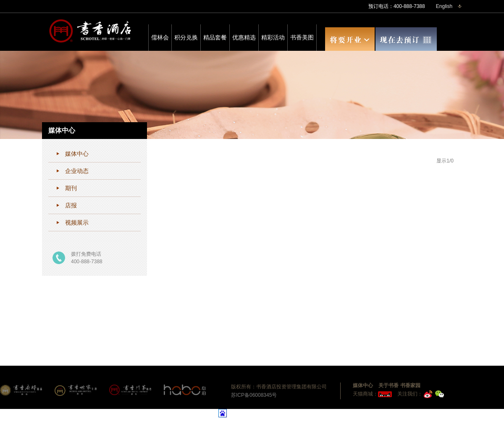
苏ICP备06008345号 (254, 395)
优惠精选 (244, 37)
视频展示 (77, 223)
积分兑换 (186, 37)
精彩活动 (273, 37)
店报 (71, 205)
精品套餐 (215, 37)
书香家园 (410, 385)
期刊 (71, 188)
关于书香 (388, 385)
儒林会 (160, 37)
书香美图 (302, 37)
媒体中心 (77, 154)
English (444, 6)
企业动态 (77, 171)
